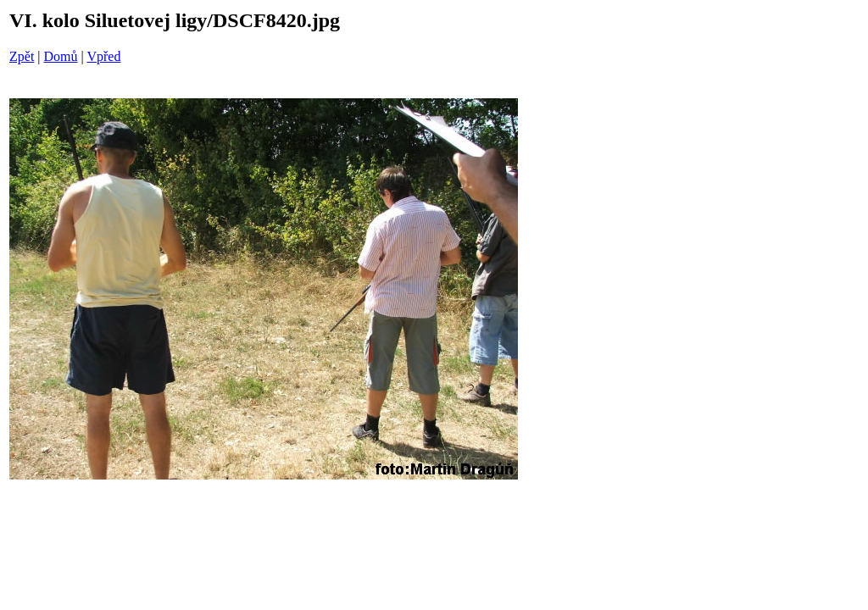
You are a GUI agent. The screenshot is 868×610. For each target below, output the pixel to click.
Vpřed (103, 56)
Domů (61, 56)
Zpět (22, 56)
